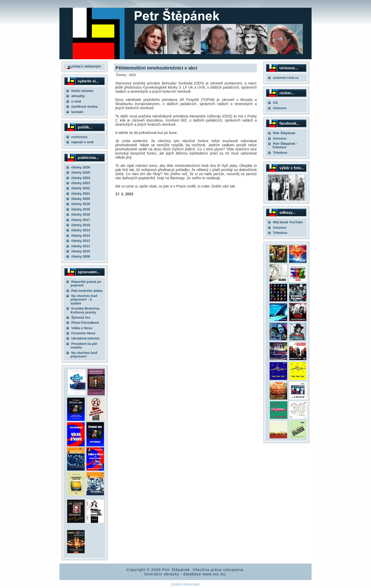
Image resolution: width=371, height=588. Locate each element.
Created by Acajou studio (185, 584)
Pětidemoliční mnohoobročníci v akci (156, 68)
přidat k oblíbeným (84, 66)
